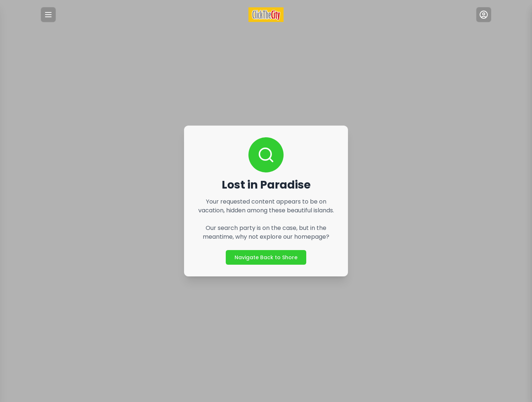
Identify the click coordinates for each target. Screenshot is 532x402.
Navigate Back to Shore (266, 257)
